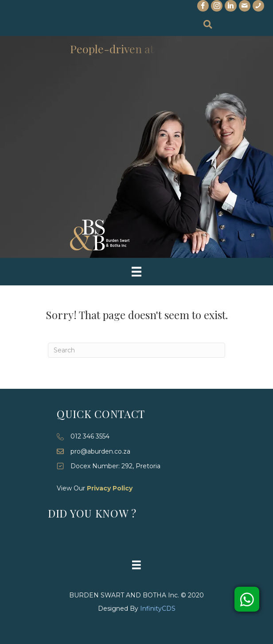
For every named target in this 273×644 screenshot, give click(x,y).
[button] (247, 599)
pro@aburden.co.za (100, 451)
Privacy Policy (110, 488)
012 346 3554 (90, 436)
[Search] (136, 350)
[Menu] (136, 272)
